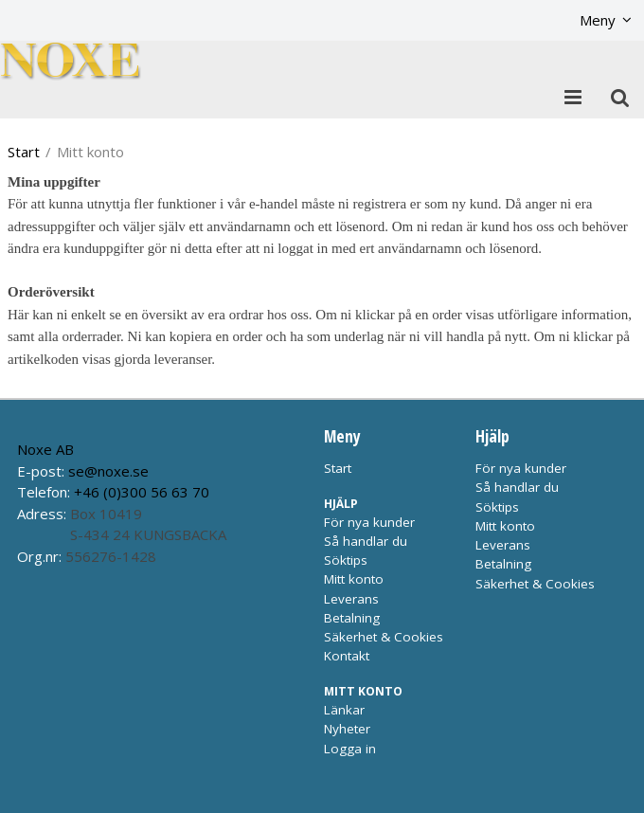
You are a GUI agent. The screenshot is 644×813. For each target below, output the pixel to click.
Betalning (352, 618)
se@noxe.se (108, 471)
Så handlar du (366, 541)
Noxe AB (45, 449)
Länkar (344, 710)
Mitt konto (354, 579)
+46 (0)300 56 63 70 (142, 492)
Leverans (351, 599)
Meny (598, 20)
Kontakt (347, 656)
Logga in (350, 749)
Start (24, 152)
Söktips (346, 560)
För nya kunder (369, 522)
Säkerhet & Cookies (384, 637)
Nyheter (347, 729)
